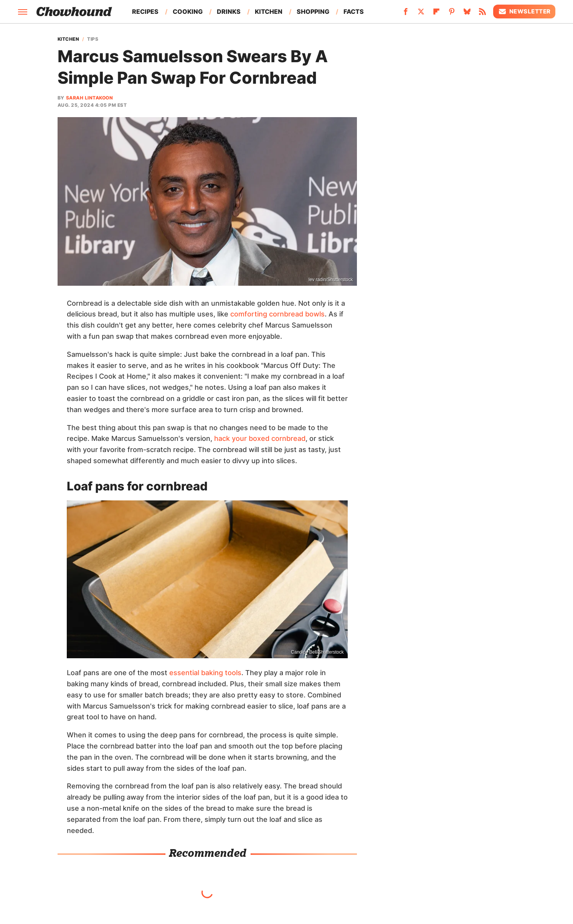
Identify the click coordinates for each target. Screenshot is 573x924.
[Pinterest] (452, 14)
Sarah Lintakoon (90, 98)
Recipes (145, 12)
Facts (354, 12)
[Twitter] (421, 14)
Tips (93, 39)
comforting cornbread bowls (277, 314)
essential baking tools (205, 673)
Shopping (313, 12)
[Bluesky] (467, 14)
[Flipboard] (436, 14)
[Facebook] (406, 14)
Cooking (188, 12)
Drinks (229, 12)
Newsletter (524, 12)
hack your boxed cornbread (260, 438)
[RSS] (482, 14)
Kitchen (269, 12)
